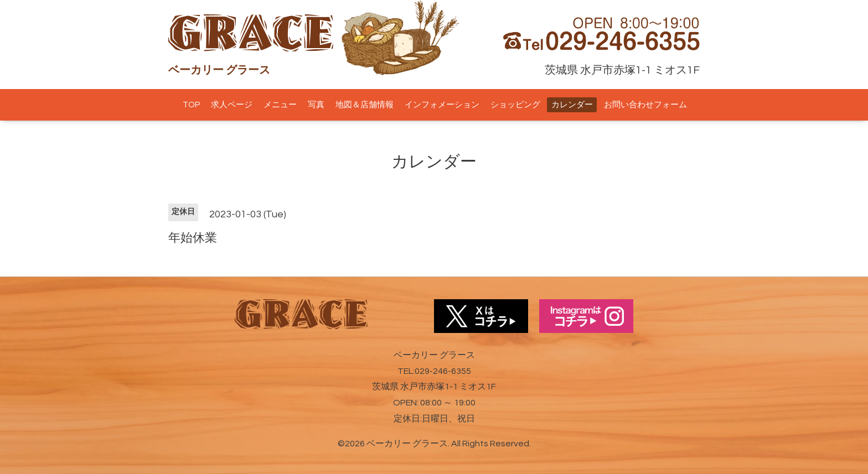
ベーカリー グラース (407, 444)
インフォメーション (442, 105)
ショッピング (515, 105)
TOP (191, 105)
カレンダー (572, 105)
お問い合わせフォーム (645, 105)
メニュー (280, 105)
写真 (316, 105)
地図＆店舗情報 (365, 105)
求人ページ (232, 105)
